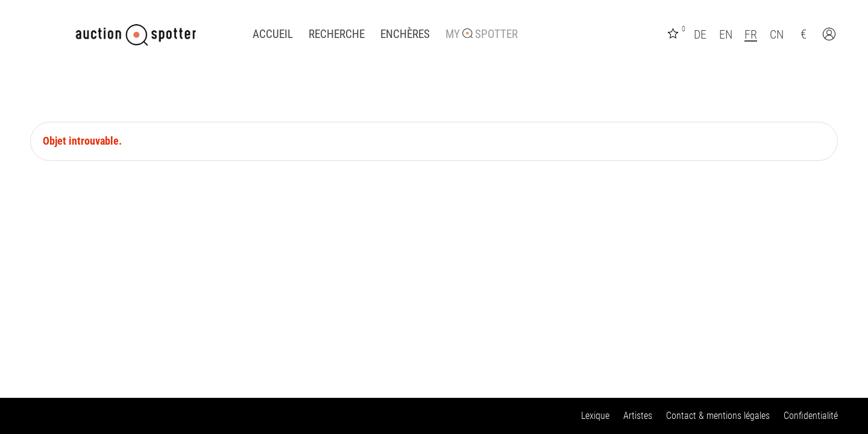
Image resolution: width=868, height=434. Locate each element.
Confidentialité (811, 416)
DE (700, 34)
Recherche (337, 34)
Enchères (405, 34)
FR (751, 34)
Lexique (595, 416)
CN (777, 34)
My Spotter (482, 34)
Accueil (273, 34)
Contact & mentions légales (718, 416)
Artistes (638, 416)
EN (726, 34)
